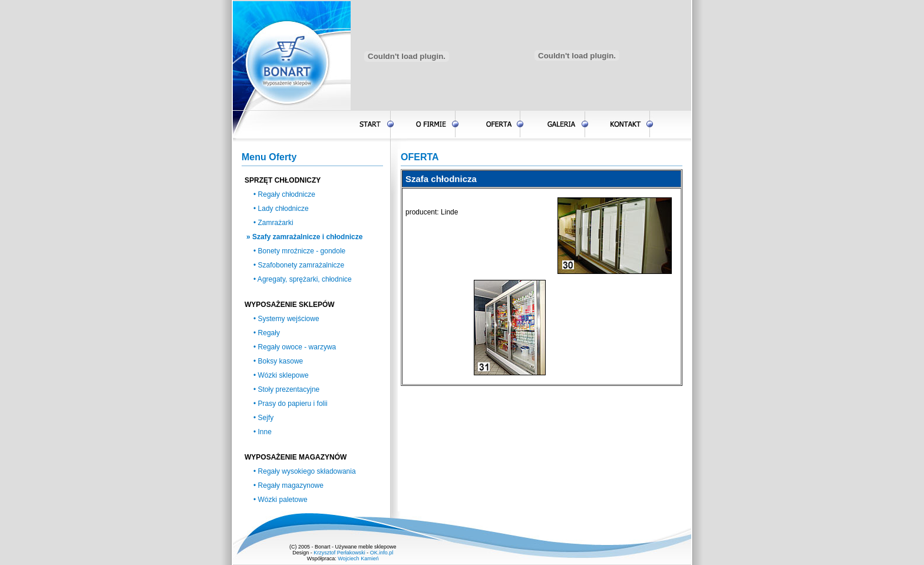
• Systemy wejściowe (286, 319)
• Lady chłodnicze (281, 209)
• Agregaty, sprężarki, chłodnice (303, 279)
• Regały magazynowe (288, 485)
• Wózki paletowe (280, 500)
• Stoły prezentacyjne (286, 389)
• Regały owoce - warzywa (295, 347)
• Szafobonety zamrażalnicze (299, 265)
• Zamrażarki (273, 223)
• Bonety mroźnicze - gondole (299, 251)
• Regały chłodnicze (284, 194)
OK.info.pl (382, 553)
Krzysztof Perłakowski (339, 553)
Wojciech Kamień (358, 559)
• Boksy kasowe (278, 361)
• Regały (267, 333)
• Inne (263, 432)
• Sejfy (263, 418)
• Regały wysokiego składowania (305, 471)
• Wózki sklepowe (281, 375)
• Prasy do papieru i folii (291, 404)
